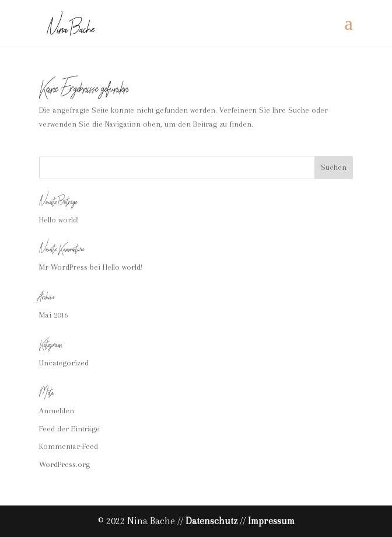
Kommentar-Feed (69, 446)
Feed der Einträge (69, 429)
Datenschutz (211, 521)
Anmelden (57, 411)
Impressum (271, 521)
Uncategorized (64, 363)
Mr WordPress (63, 267)
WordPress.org (64, 464)
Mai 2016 (53, 315)
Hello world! (59, 220)
